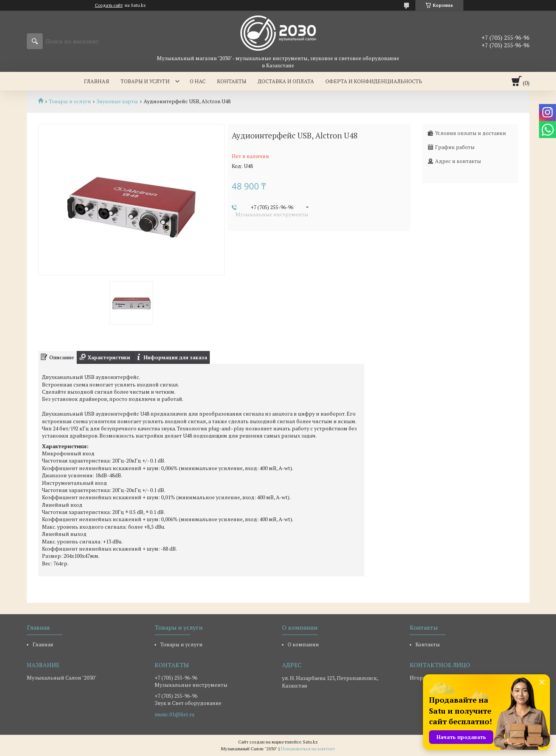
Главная (97, 81)
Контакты (232, 81)
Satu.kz (310, 742)
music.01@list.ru (174, 714)
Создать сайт (109, 5)
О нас (198, 81)
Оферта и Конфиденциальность (374, 81)
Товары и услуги (145, 81)
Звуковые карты (117, 101)
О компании (303, 644)
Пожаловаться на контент (308, 749)
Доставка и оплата (286, 81)
